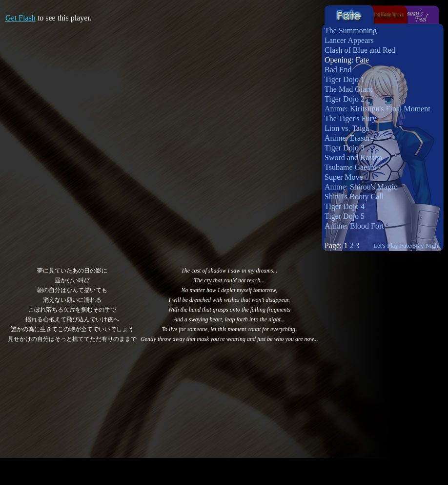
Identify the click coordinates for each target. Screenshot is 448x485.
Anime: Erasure (349, 138)
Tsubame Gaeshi (350, 167)
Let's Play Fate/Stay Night (407, 245)
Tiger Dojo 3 (345, 148)
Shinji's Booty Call (354, 197)
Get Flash (20, 18)
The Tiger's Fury (350, 118)
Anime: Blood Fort (354, 226)
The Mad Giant (348, 89)
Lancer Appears (349, 40)
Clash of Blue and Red (360, 50)
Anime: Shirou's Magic (361, 187)
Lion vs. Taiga (347, 128)
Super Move (344, 177)
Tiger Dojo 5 (345, 216)
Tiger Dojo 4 (345, 206)
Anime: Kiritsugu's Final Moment (377, 109)
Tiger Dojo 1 (345, 79)
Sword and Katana (353, 158)
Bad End (338, 70)
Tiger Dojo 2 (345, 99)
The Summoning (351, 31)
